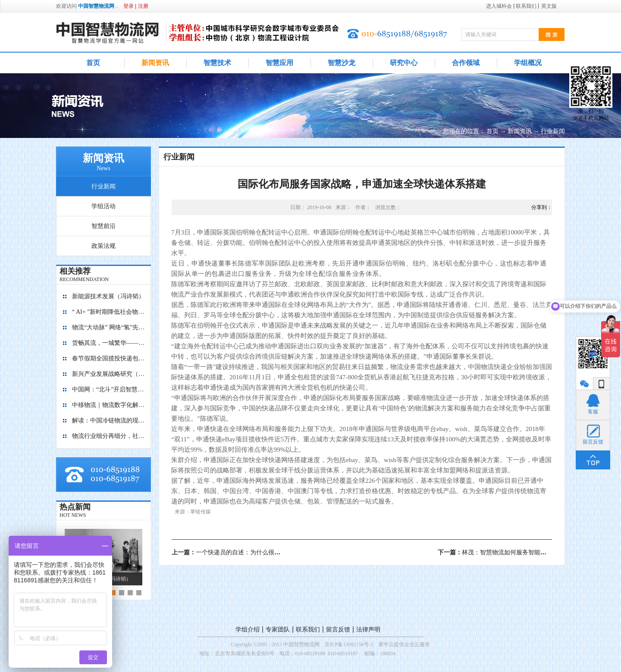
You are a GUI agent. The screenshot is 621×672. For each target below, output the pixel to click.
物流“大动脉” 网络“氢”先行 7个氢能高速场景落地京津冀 (109, 327)
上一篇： (250, 552)
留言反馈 (338, 630)
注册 (143, 6)
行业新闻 (553, 131)
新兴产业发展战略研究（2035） (109, 374)
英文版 (549, 6)
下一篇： (495, 552)
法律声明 (368, 630)
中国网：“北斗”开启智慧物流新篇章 (109, 389)
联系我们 (308, 630)
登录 (129, 6)
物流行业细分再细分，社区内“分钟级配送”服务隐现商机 (109, 436)
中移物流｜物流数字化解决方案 (109, 405)
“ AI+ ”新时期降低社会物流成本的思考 (109, 312)
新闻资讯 (520, 131)
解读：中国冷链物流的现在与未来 (109, 420)
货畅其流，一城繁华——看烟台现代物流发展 (109, 343)
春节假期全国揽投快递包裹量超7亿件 (109, 358)
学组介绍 (248, 630)
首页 (93, 63)
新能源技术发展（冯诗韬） (108, 296)
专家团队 (278, 630)
